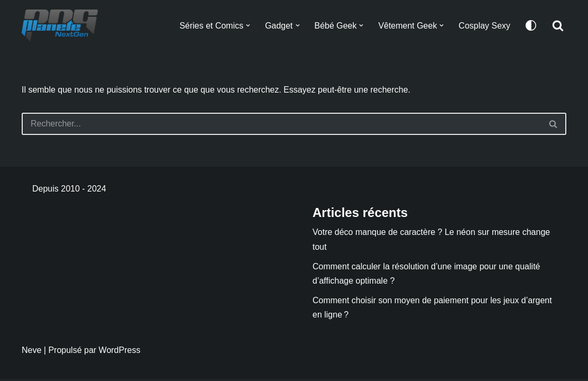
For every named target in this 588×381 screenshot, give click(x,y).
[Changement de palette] (531, 25)
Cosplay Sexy (484, 26)
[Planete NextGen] (62, 25)
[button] (247, 25)
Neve (31, 352)
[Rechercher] (558, 25)
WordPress (120, 352)
